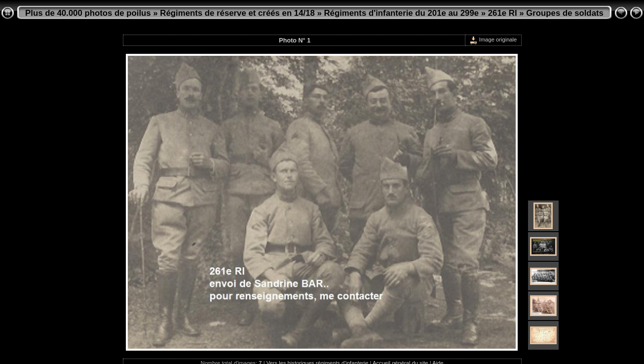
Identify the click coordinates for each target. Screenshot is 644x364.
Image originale (493, 40)
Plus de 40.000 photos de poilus (88, 13)
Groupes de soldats (565, 13)
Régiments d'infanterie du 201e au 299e (401, 13)
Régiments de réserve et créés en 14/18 (237, 13)
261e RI (503, 13)
